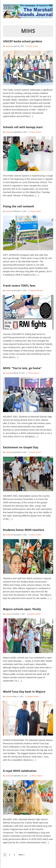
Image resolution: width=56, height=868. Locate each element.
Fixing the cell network (19, 206)
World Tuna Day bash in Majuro (24, 692)
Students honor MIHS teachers (24, 530)
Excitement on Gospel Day (21, 447)
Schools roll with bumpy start (23, 127)
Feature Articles (35, 614)
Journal (8, 46)
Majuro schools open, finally (22, 609)
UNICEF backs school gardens (23, 41)
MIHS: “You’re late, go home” (22, 368)
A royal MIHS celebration (20, 771)
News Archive (33, 46)
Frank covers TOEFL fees (19, 286)
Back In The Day (37, 290)
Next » (22, 855)
